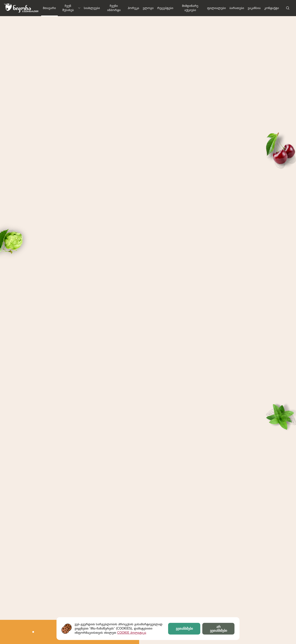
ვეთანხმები (184, 629)
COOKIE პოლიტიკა (132, 633)
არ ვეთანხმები (218, 629)
